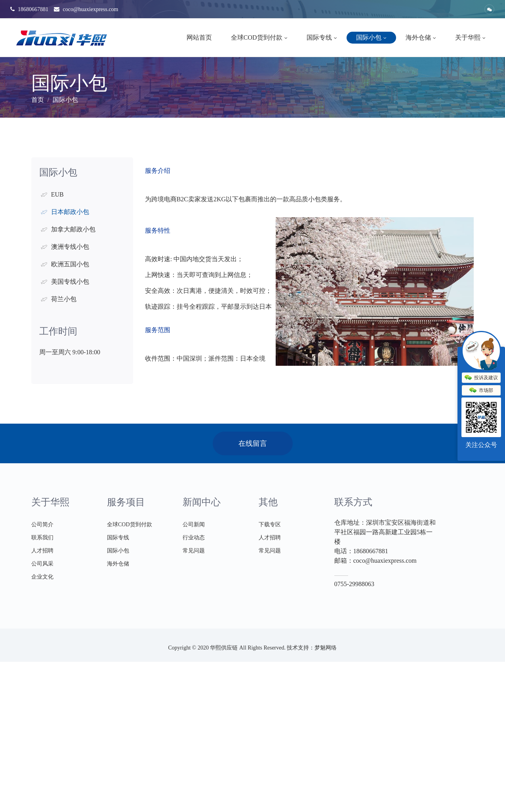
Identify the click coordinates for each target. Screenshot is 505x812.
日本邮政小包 (70, 212)
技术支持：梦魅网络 (312, 648)
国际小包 (371, 37)
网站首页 (199, 37)
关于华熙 (470, 37)
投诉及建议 (481, 378)
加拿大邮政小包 (73, 229)
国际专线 (322, 37)
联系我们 (42, 538)
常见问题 (194, 551)
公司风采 (42, 564)
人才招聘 (42, 551)
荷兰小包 (64, 299)
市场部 (481, 391)
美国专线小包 (70, 282)
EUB (57, 194)
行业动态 (194, 538)
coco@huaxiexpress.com (86, 9)
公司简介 (42, 524)
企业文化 (42, 577)
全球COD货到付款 (259, 37)
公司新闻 (194, 524)
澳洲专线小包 (70, 247)
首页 (38, 100)
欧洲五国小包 (70, 264)
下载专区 (270, 524)
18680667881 (30, 9)
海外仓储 (421, 37)
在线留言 (253, 443)
